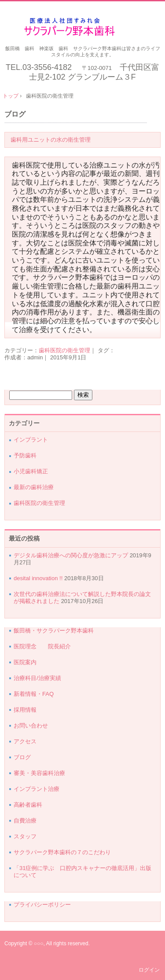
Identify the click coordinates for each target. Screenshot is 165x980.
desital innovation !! (38, 578)
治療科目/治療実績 (37, 678)
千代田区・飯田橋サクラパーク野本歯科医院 (82, 27)
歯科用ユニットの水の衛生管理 (51, 140)
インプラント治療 (37, 789)
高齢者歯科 (28, 805)
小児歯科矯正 (31, 471)
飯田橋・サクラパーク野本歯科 (54, 631)
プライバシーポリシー (42, 905)
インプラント (31, 440)
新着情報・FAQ (34, 694)
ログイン (149, 970)
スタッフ (25, 836)
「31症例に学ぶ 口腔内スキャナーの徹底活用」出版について (82, 872)
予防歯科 (25, 455)
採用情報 (25, 710)
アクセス (25, 741)
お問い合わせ (31, 726)
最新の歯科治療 (34, 487)
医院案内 (25, 662)
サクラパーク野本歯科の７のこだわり (62, 852)
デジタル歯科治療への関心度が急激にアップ (71, 555)
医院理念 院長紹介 (45, 646)
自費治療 (25, 821)
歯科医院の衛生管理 (64, 350)
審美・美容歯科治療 (39, 773)
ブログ (15, 114)
